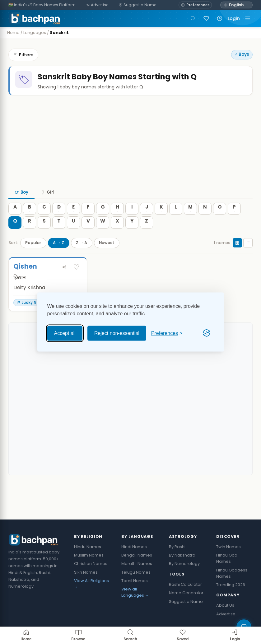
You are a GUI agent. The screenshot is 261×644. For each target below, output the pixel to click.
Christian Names (91, 576)
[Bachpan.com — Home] (34, 18)
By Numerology (184, 576)
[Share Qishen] (64, 280)
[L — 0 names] (176, 221)
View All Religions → (91, 596)
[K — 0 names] (161, 221)
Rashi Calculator (185, 597)
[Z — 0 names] (147, 235)
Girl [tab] (48, 205)
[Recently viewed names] (220, 18)
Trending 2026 (231, 597)
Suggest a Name (186, 614)
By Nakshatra (182, 568)
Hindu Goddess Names (232, 586)
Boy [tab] (21, 205)
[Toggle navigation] (248, 18)
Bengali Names (137, 568)
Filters (23, 55)
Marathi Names (137, 576)
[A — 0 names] (15, 221)
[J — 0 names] (147, 221)
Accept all (65, 333)
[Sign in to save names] (206, 18)
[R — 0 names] (30, 235)
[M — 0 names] (190, 221)
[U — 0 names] (73, 235)
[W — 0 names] (103, 235)
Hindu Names (88, 559)
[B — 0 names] (30, 221)
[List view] (248, 256)
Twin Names (228, 559)
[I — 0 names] (132, 221)
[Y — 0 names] (132, 235)
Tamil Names (135, 593)
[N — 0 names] (205, 221)
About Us (225, 618)
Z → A (82, 255)
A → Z (58, 255)
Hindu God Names (227, 571)
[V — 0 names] (88, 235)
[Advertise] (97, 5)
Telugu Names (136, 585)
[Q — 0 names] (15, 235)
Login (234, 18)
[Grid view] (237, 256)
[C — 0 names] (44, 221)
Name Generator (186, 606)
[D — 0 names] (59, 221)
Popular (33, 255)
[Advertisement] (130, 154)
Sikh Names (86, 585)
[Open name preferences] (195, 5)
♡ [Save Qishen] (76, 280)
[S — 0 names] (44, 235)
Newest (107, 255)
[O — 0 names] (220, 221)
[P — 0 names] (234, 221)
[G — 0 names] (103, 221)
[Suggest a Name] (138, 5)
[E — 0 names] (73, 221)
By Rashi (177, 559)
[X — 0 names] (117, 235)
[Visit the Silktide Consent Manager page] (207, 333)
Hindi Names (134, 559)
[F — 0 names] (88, 221)
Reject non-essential (117, 333)
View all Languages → (135, 605)
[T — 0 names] (59, 235)
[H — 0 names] (117, 221)
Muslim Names (89, 568)
